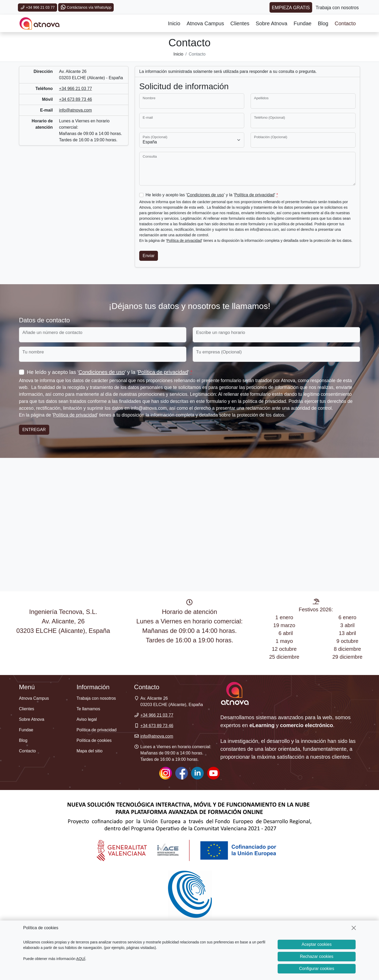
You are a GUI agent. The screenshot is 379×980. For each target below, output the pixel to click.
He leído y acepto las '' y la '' (212, 195)
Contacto (345, 23)
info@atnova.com (75, 110)
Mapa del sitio (90, 751)
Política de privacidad (254, 195)
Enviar (149, 256)
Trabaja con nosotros (96, 698)
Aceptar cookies (317, 944)
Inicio (174, 23)
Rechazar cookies (316, 956)
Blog (323, 23)
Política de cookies (94, 740)
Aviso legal (87, 719)
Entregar (34, 430)
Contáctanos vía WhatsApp (86, 7)
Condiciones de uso (205, 195)
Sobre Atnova (272, 23)
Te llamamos (88, 709)
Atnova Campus (205, 23)
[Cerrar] (354, 928)
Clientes (240, 23)
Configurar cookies (316, 969)
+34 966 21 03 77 (38, 7)
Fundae (303, 23)
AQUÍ (81, 959)
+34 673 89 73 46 (75, 99)
